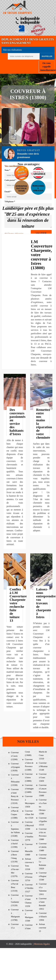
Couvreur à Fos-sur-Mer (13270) (15, 871)
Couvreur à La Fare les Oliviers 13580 (43, 807)
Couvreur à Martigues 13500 (29, 916)
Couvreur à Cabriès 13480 (43, 847)
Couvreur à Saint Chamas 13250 (29, 901)
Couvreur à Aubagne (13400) (29, 789)
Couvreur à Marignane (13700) (15, 915)
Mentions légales (42, 944)
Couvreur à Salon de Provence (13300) (29, 765)
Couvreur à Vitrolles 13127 (29, 888)
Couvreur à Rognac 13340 (43, 876)
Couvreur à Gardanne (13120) (15, 900)
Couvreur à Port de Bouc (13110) (15, 886)
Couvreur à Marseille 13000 (29, 850)
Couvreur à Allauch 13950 (43, 917)
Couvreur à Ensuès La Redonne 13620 (43, 862)
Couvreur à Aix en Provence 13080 (43, 834)
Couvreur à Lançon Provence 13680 (43, 790)
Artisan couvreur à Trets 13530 (29, 864)
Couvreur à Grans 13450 (43, 778)
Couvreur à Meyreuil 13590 (29, 826)
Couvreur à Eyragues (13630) (16, 767)
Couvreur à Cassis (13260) (15, 756)
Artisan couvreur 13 (43, 928)
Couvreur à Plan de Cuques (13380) (15, 813)
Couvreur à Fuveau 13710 (29, 877)
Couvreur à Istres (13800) (29, 778)
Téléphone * (10, 202)
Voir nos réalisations (12, 50)
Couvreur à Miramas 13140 (43, 766)
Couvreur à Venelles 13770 (29, 837)
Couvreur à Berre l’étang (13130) (15, 856)
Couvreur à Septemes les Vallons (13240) (15, 829)
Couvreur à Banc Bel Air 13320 (29, 814)
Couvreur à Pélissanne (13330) (15, 780)
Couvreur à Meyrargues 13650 (29, 802)
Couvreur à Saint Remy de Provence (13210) (15, 796)
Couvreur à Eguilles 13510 (43, 821)
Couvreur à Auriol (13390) (15, 844)
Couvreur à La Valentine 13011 (43, 889)
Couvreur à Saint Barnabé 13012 (43, 904)
